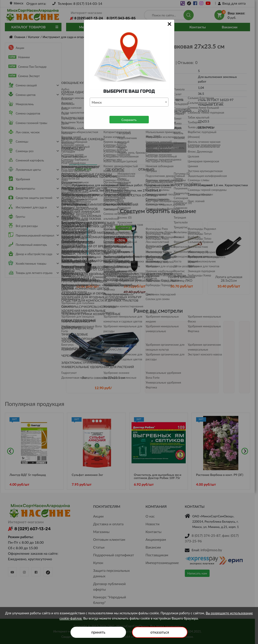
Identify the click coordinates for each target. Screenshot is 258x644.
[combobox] (129, 102)
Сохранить (129, 120)
